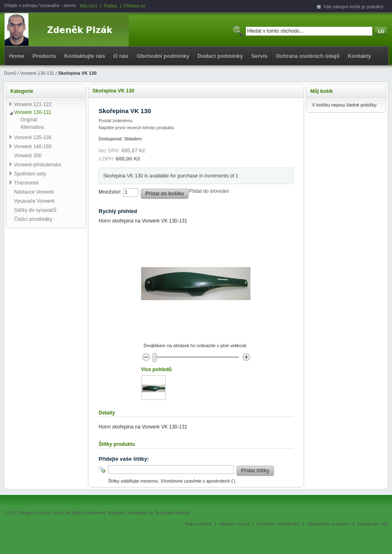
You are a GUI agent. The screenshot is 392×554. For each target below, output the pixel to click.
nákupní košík (346, 7)
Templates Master (173, 513)
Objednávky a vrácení (328, 524)
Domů (10, 73)
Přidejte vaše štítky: (124, 459)
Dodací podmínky (220, 56)
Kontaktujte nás (85, 56)
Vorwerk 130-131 (37, 73)
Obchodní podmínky (163, 56)
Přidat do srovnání (209, 191)
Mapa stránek (198, 524)
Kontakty (359, 56)
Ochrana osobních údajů (308, 56)
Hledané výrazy (234, 524)
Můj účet (89, 6)
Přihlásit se (135, 6)
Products (44, 56)
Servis (260, 56)
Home (17, 56)
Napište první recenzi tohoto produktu (136, 128)
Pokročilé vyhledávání (278, 524)
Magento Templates (128, 513)
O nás (121, 56)
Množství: (110, 192)
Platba (110, 6)
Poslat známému (116, 121)
